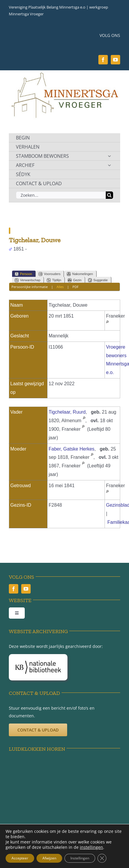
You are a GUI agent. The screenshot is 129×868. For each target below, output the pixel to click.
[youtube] (115, 60)
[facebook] (103, 60)
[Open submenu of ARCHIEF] (109, 165)
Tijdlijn (54, 280)
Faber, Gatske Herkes (72, 449)
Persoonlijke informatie (30, 287)
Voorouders (49, 274)
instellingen (91, 847)
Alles (60, 287)
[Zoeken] (109, 195)
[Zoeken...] (61, 195)
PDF (76, 287)
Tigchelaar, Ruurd (67, 412)
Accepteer (20, 858)
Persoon (23, 274)
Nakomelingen (80, 274)
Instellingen (80, 858)
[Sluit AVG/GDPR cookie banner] (102, 858)
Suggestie (98, 280)
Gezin (75, 280)
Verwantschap (28, 280)
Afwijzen (49, 858)
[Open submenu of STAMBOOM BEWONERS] (109, 156)
